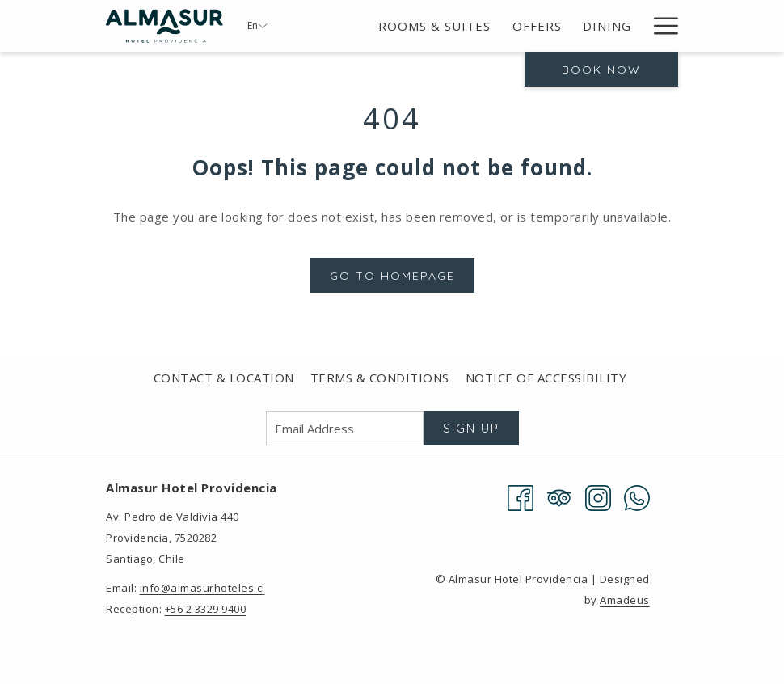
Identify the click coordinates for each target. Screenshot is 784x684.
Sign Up (471, 428)
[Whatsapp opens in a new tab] (637, 496)
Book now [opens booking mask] (601, 70)
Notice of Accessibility (546, 378)
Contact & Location (224, 378)
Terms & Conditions (380, 378)
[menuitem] (434, 26)
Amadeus (625, 600)
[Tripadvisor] (559, 496)
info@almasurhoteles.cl (202, 588)
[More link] (660, 26)
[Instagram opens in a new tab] (598, 496)
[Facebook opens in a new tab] (521, 496)
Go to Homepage (392, 276)
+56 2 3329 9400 (206, 609)
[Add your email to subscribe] (345, 428)
